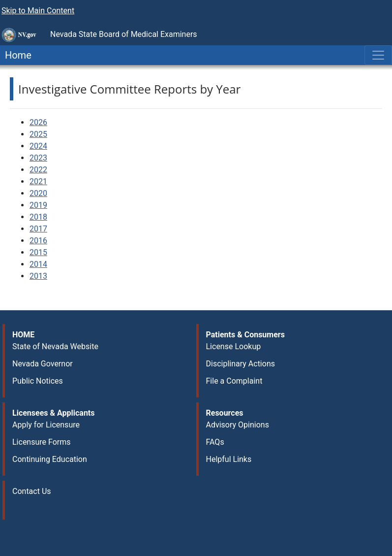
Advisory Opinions (238, 425)
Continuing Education (50, 459)
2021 (38, 181)
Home (16, 55)
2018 (38, 217)
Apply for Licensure (46, 425)
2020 (38, 193)
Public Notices (38, 381)
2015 (38, 252)
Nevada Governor (43, 364)
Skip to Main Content (38, 11)
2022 (38, 170)
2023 (38, 158)
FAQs (215, 442)
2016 (38, 241)
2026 (38, 122)
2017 (38, 229)
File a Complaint (234, 381)
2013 (38, 276)
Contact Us (32, 491)
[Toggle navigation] (378, 55)
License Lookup (234, 346)
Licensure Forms (42, 442)
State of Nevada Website (55, 346)
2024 (38, 146)
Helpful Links (229, 459)
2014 (38, 264)
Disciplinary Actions (241, 364)
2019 (38, 205)
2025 (38, 134)
